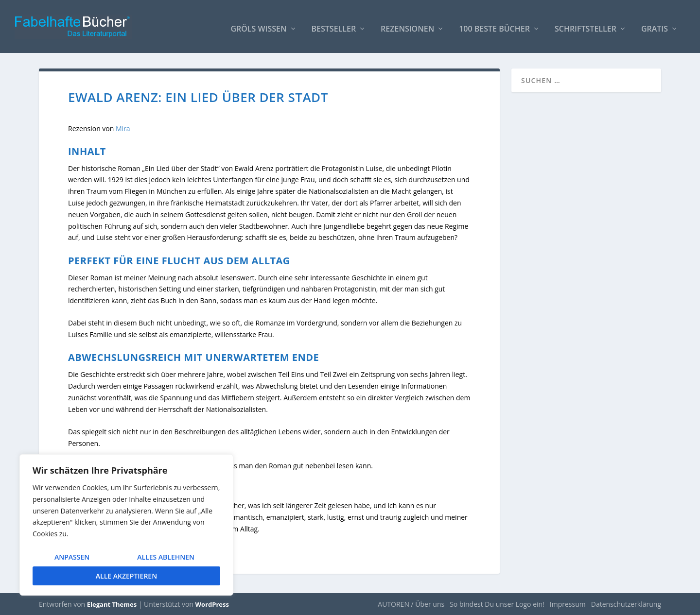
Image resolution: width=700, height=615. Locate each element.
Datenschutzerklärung (626, 604)
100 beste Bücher (494, 25)
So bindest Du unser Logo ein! (497, 604)
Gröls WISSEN (258, 25)
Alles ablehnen (166, 557)
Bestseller (334, 25)
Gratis (655, 25)
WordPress (212, 604)
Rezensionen (407, 25)
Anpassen (72, 557)
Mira (123, 128)
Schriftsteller (586, 25)
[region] (126, 525)
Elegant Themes (112, 604)
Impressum (568, 604)
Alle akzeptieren (126, 576)
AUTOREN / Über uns (411, 604)
